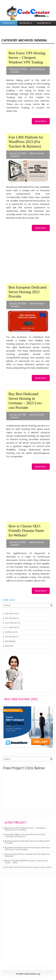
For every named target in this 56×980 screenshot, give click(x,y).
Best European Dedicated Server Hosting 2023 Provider (27, 292)
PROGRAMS (7, 33)
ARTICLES (21, 33)
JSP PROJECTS (43, 28)
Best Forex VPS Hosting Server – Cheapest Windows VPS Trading (27, 58)
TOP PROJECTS (9, 23)
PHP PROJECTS (26, 23)
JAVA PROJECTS (44, 23)
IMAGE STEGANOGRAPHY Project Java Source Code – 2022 (26, 862)
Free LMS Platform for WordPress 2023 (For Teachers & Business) (26, 142)
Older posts (8, 600)
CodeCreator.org (32, 974)
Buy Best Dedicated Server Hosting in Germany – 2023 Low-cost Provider (28, 849)
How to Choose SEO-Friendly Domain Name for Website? (26, 531)
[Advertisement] (27, 257)
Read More (41, 121)
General (15, 72)
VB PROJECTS (26, 28)
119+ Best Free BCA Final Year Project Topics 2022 (28, 867)
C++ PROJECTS (9, 28)
